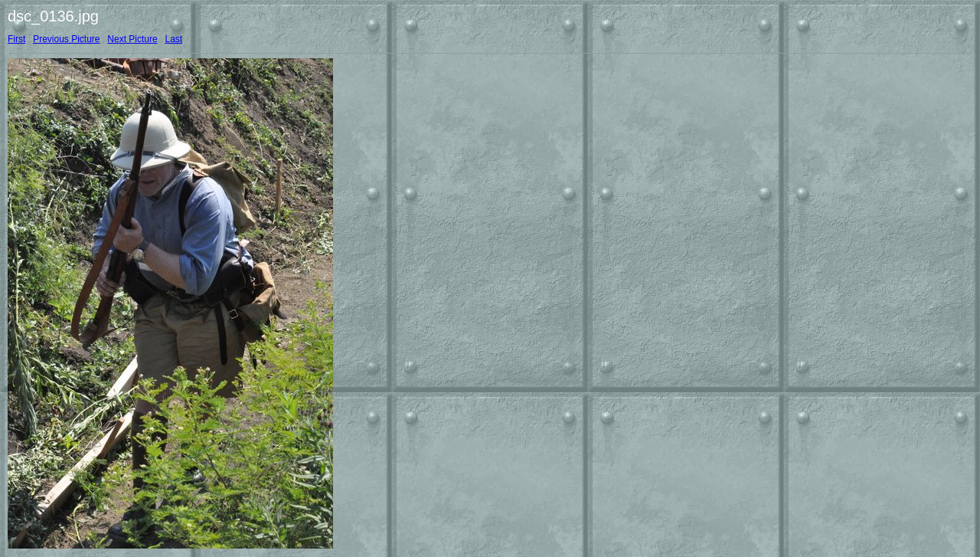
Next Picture (132, 39)
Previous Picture (66, 39)
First (16, 39)
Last (173, 39)
